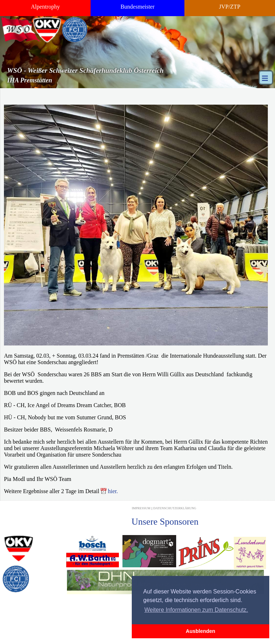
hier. (113, 491)
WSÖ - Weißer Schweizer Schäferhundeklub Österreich (85, 70)
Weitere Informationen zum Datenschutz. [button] (196, 610)
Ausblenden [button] (201, 631)
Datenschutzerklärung (175, 508)
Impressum (141, 508)
